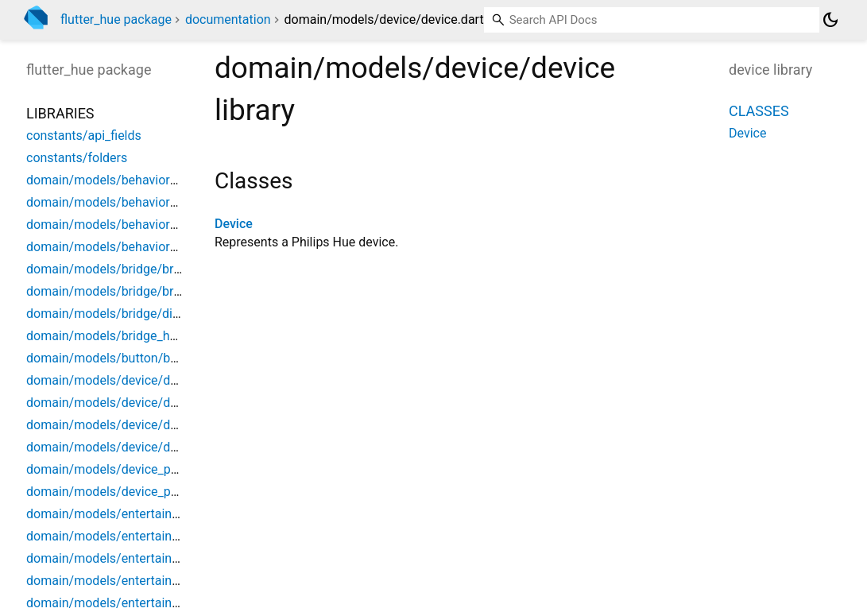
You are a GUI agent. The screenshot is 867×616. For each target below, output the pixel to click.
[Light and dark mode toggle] (830, 20)
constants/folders (77, 158)
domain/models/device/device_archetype (143, 403)
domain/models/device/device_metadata (143, 425)
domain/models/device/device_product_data (153, 447)
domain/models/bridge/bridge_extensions (145, 291)
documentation (228, 19)
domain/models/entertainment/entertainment (156, 514)
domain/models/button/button (113, 358)
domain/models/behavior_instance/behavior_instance (179, 180)
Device (234, 224)
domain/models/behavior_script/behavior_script (163, 225)
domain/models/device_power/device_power (154, 469)
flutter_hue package (116, 19)
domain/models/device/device (113, 380)
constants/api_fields (84, 136)
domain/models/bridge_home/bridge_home (150, 336)
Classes (759, 111)
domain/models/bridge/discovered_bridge (146, 314)
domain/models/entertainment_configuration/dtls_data (182, 581)
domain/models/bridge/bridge (112, 269)
